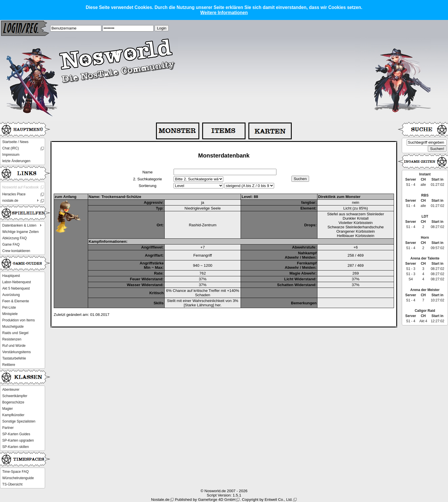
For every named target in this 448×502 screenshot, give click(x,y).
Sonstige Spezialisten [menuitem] (19, 421)
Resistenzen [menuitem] (12, 339)
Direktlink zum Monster (339, 197)
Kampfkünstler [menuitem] (13, 415)
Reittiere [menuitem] (9, 365)
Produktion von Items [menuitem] (19, 320)
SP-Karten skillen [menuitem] (16, 447)
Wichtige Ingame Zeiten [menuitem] (21, 232)
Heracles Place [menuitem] (14, 194)
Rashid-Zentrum (203, 225)
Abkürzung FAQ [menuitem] (15, 238)
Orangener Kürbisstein (355, 231)
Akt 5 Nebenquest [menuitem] (16, 288)
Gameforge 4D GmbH (217, 500)
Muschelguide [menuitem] (13, 327)
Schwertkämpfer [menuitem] (15, 396)
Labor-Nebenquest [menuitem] (17, 282)
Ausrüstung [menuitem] (11, 295)
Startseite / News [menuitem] (15, 142)
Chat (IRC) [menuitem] (11, 148)
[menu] (23, 151)
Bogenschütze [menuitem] (13, 402)
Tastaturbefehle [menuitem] (14, 358)
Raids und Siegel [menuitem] (15, 333)
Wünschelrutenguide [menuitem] (18, 478)
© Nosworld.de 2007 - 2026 (224, 491)
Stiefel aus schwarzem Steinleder (356, 214)
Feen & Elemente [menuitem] (16, 301)
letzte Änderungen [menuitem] (16, 161)
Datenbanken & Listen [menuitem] (23, 225)
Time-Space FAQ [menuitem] (16, 472)
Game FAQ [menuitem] (11, 244)
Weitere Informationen (224, 13)
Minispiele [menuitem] (10, 314)
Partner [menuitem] (8, 428)
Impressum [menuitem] (11, 155)
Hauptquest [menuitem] (11, 276)
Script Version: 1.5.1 (224, 495)
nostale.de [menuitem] (21, 200)
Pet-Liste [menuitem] (9, 308)
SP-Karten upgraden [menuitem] (18, 440)
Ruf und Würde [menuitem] (14, 346)
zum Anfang (66, 197)
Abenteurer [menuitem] (11, 390)
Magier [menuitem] (8, 409)
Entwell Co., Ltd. (279, 500)
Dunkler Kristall (356, 218)
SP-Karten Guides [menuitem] (16, 434)
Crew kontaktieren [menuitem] (16, 251)
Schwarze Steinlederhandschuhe (356, 227)
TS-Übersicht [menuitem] (12, 484)
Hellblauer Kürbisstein (356, 236)
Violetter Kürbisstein (356, 223)
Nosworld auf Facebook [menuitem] (21, 187)
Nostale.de (160, 500)
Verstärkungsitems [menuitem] (17, 352)
